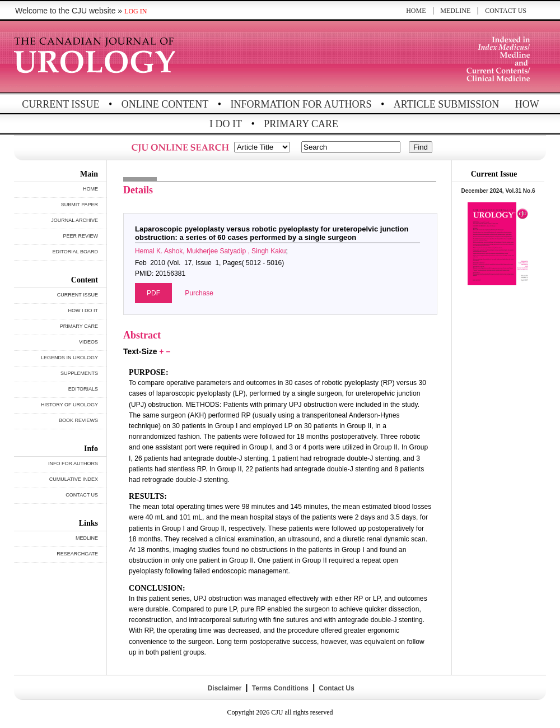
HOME (416, 11)
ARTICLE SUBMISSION (446, 104)
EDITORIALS (83, 389)
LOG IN (136, 11)
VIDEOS (88, 342)
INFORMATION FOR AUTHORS (301, 104)
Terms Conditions (280, 688)
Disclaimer (224, 688)
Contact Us (336, 688)
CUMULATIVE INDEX (74, 479)
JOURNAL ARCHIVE (74, 220)
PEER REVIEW (80, 236)
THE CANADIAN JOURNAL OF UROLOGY (97, 57)
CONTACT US (506, 11)
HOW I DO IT (83, 310)
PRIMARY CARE (301, 124)
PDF (153, 293)
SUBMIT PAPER (80, 205)
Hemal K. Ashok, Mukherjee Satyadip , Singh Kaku (210, 251)
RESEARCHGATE (77, 554)
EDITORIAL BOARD (75, 252)
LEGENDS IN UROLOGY (69, 358)
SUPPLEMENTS (79, 373)
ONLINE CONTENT (165, 104)
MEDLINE (455, 11)
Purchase (199, 293)
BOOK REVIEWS (78, 420)
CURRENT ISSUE (60, 104)
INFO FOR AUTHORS (73, 463)
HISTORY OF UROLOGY (69, 405)
